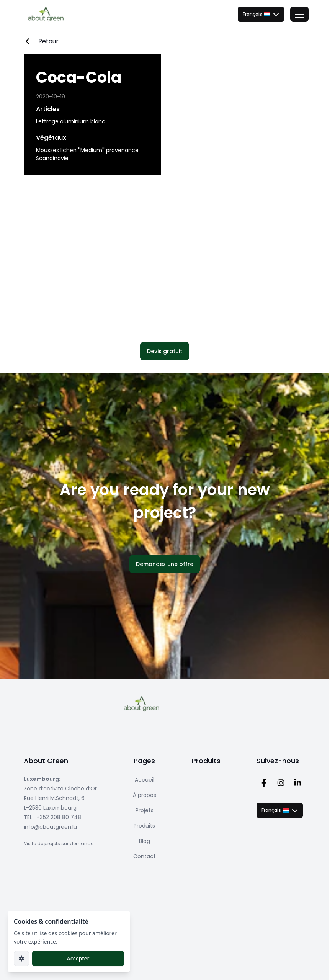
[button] (165, 351)
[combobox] (261, 14)
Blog (145, 841)
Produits (144, 826)
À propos (145, 795)
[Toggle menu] (299, 14)
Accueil (145, 780)
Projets (145, 810)
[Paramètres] (21, 959)
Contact (145, 856)
